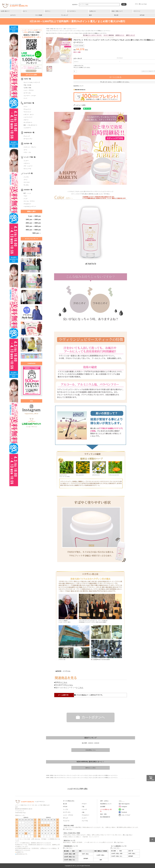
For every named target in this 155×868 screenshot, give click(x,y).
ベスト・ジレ (27, 152)
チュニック (27, 136)
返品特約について (78, 86)
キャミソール (27, 169)
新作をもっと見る (91, 768)
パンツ (25, 107)
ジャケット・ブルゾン (30, 147)
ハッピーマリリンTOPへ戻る (77, 789)
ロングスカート (28, 122)
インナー (26, 161)
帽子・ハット (27, 193)
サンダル (26, 185)
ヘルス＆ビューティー (30, 206)
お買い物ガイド (5, 11)
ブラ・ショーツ (28, 166)
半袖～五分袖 (27, 85)
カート (25, 11)
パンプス (26, 177)
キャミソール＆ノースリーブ (32, 82)
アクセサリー (27, 204)
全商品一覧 (53, 29)
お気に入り (93, 11)
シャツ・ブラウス (29, 90)
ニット (25, 98)
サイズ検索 (39, 15)
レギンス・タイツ (29, 115)
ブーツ (25, 180)
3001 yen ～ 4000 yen (33, 226)
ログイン (48, 11)
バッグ (25, 199)
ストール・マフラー (29, 201)
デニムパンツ (27, 109)
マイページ (137, 11)
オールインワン (28, 139)
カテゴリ (13, 15)
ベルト (25, 196)
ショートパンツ (28, 117)
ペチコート (27, 163)
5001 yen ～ (37, 233)
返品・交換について (117, 11)
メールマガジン (72, 11)
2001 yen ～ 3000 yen (33, 223)
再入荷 (116, 15)
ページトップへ (152, 840)
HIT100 (142, 15)
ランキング (65, 15)
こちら (65, 682)
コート (25, 150)
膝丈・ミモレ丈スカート (30, 125)
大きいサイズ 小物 (61, 29)
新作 (90, 15)
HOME (48, 29)
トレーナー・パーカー (30, 96)
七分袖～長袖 (27, 88)
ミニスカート (27, 128)
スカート (26, 120)
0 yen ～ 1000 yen (35, 216)
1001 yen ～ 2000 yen (33, 219)
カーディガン (27, 93)
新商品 (52, 775)
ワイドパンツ (27, 112)
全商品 (52, 778)
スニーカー (27, 182)
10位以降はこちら (90, 750)
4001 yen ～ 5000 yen (33, 230)
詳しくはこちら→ (68, 829)
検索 (124, 4)
